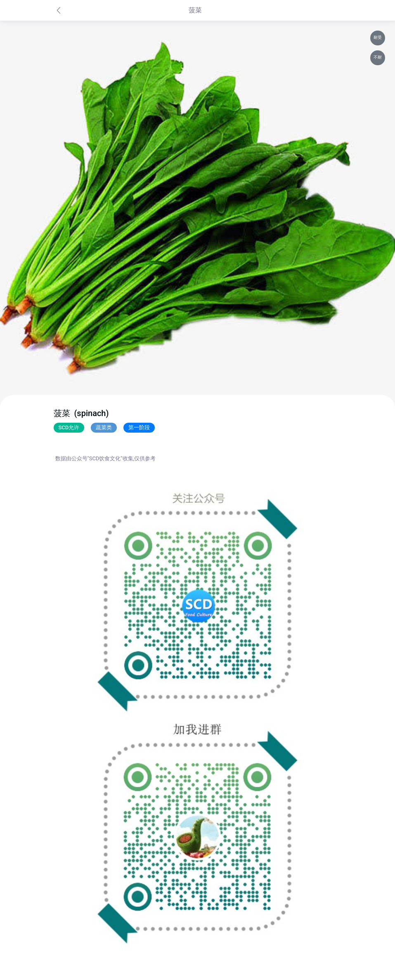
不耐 (378, 57)
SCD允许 (69, 427)
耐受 (378, 37)
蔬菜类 (104, 427)
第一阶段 (139, 427)
